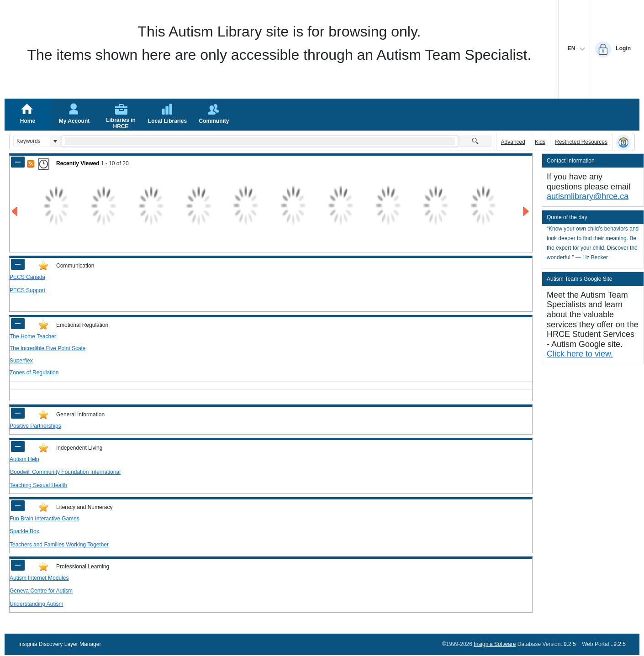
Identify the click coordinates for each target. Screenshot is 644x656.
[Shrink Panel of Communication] (18, 264)
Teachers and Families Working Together (59, 545)
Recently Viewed (78, 163)
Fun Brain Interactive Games (45, 519)
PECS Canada (27, 277)
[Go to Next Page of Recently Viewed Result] (526, 212)
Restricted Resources (581, 142)
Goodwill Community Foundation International (65, 472)
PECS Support (27, 290)
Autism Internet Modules (39, 578)
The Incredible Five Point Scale (48, 348)
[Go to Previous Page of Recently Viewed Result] (15, 212)
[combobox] (32, 141)
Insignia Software (495, 644)
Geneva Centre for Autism (41, 591)
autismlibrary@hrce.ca (588, 196)
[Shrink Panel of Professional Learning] (18, 565)
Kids (540, 142)
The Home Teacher (33, 336)
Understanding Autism (36, 604)
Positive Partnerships (35, 426)
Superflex (21, 361)
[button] (55, 141)
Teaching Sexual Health (38, 485)
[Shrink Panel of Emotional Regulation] (18, 324)
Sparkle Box (24, 531)
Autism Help (24, 459)
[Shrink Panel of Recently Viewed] (18, 162)
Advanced (513, 142)
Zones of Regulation (34, 373)
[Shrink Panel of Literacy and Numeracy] (18, 506)
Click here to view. (580, 354)
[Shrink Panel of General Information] (18, 413)
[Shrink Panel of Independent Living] (18, 446)
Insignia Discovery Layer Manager (60, 644)
